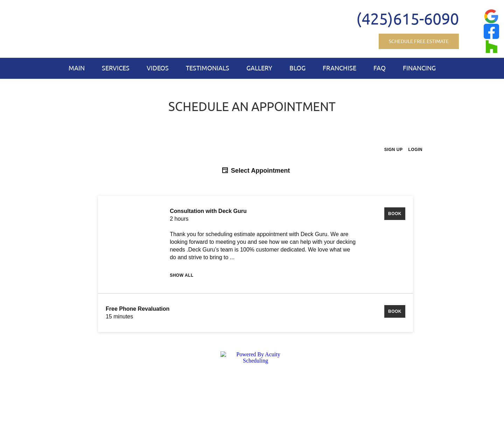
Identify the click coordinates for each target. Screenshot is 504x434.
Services (116, 68)
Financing (419, 68)
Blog (297, 68)
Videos (158, 68)
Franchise (339, 68)
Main (77, 68)
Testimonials (208, 68)
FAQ (380, 68)
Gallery (259, 68)
